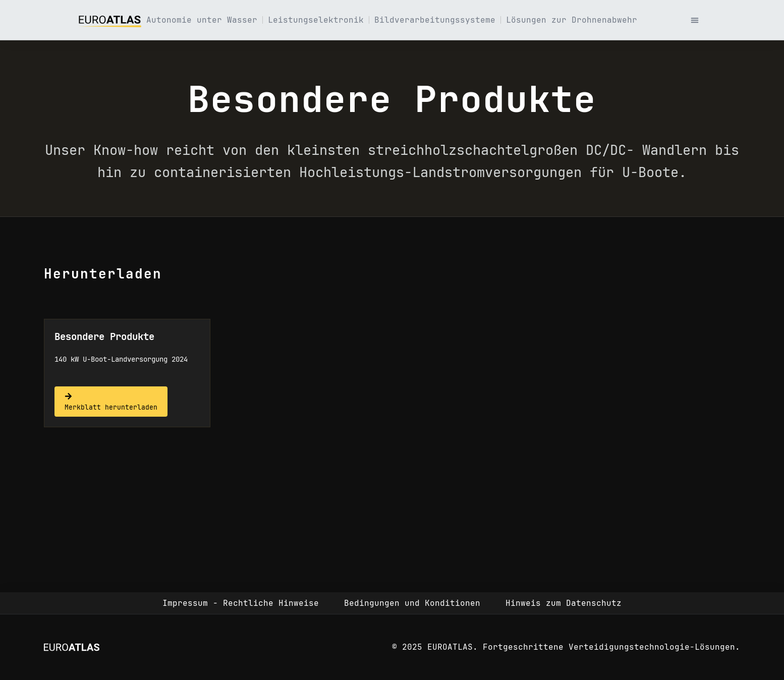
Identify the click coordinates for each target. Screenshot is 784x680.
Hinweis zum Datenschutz (564, 603)
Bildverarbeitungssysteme (435, 20)
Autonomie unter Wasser (202, 20)
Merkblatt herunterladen (111, 407)
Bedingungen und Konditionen (412, 603)
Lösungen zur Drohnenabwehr (572, 20)
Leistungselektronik (316, 20)
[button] (695, 20)
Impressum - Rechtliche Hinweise (241, 603)
